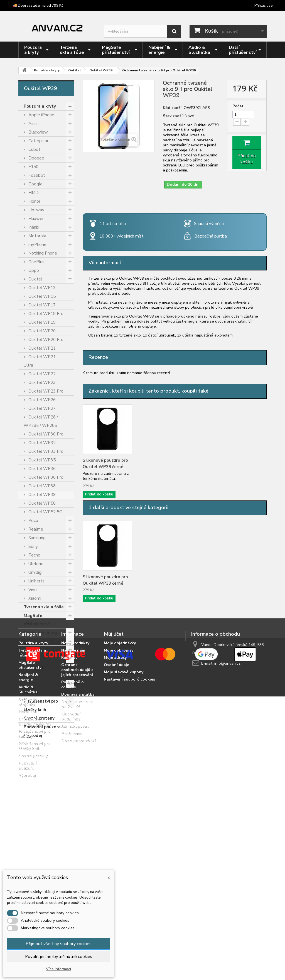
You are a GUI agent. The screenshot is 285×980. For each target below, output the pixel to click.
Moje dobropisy (119, 794)
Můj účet (114, 778)
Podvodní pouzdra (42, 727)
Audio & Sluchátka (43, 641)
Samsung (36, 538)
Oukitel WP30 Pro (45, 434)
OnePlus (36, 262)
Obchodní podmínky (71, 860)
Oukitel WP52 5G (45, 512)
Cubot (34, 149)
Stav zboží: (173, 116)
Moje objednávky (120, 787)
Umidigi (35, 572)
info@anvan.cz (227, 807)
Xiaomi (34, 598)
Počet (238, 106)
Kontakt (69, 801)
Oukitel (35, 279)
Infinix (33, 227)
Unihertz (36, 581)
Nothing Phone (42, 253)
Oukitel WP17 (41, 305)
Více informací (58, 969)
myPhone (37, 245)
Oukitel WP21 (41, 348)
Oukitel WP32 (41, 443)
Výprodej (33, 735)
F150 (33, 167)
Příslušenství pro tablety (41, 688)
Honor (34, 201)
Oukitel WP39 (41, 495)
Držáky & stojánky (42, 650)
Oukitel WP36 (41, 469)
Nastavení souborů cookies (129, 823)
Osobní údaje (116, 809)
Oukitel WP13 (41, 288)
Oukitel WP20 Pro (45, 340)
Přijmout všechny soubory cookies (59, 944)
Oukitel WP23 (41, 383)
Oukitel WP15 (41, 296)
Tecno (34, 555)
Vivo (32, 590)
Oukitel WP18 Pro (45, 314)
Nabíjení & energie (42, 633)
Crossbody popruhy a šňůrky (43, 671)
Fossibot (36, 175)
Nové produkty (75, 787)
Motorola (37, 236)
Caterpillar (38, 141)
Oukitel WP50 (41, 503)
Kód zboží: (173, 108)
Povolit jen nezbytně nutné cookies (59, 957)
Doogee (36, 158)
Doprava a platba (78, 838)
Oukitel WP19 (41, 322)
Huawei (35, 219)
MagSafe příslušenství (37, 620)
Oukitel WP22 (41, 374)
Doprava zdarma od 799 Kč (77, 848)
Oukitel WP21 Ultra (40, 361)
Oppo (33, 270)
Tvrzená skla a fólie (44, 607)
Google (35, 184)
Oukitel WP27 (41, 408)
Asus (32, 124)
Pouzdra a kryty (40, 106)
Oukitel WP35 (41, 460)
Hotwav (36, 210)
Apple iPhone (41, 115)
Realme (35, 529)
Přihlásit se (263, 6)
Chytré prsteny (39, 718)
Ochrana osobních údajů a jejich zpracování (77, 814)
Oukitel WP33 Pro (45, 451)
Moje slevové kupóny (124, 816)
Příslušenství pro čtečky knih (41, 705)
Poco (33, 521)
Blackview (38, 132)
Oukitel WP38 (41, 486)
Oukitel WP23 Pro (45, 391)
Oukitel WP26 (41, 400)
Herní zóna (35, 659)
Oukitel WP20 (41, 331)
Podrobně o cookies (73, 828)
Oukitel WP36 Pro (45, 477)
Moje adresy (115, 801)
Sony (33, 546)
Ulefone (35, 564)
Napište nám (73, 794)
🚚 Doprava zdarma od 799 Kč (38, 6)
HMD (33, 193)
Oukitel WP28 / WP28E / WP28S (41, 421)
